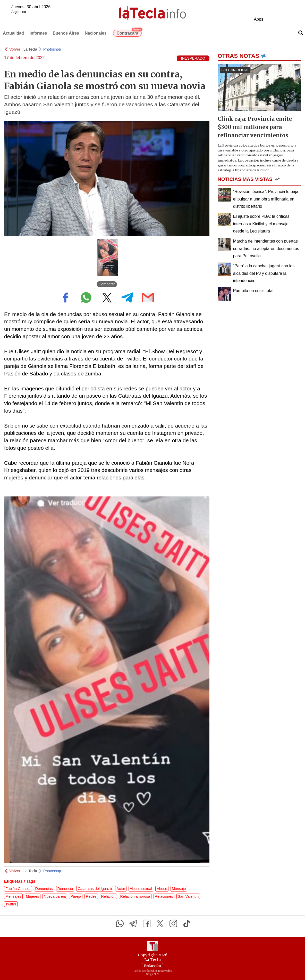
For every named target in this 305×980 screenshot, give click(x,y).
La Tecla (30, 49)
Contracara (129, 33)
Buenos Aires (66, 33)
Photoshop (52, 49)
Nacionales (96, 33)
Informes (38, 33)
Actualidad (13, 33)
